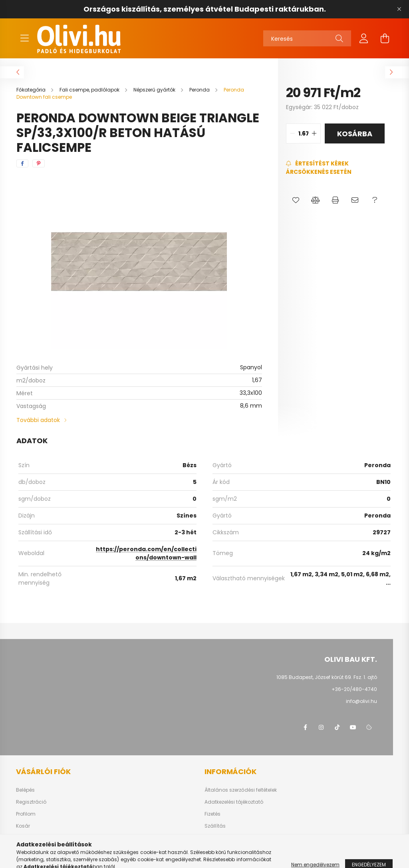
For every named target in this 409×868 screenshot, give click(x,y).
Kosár (23, 826)
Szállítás (215, 826)
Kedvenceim (31, 838)
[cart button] (385, 38)
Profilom (26, 814)
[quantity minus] (292, 133)
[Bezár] (399, 9)
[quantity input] (303, 133)
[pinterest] (39, 163)
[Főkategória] (32, 90)
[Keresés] (307, 38)
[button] (296, 200)
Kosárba (355, 134)
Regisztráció (31, 802)
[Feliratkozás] (335, 168)
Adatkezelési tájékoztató (234, 802)
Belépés (25, 790)
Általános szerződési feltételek (241, 790)
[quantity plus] (314, 133)
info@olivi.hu (361, 701)
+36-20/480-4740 (354, 689)
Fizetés (212, 814)
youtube (353, 727)
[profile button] (364, 38)
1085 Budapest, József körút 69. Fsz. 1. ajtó (327, 677)
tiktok (337, 727)
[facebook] (22, 163)
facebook (305, 727)
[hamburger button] (24, 38)
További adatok (38, 420)
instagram (321, 727)
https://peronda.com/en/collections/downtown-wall (146, 553)
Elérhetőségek (221, 838)
